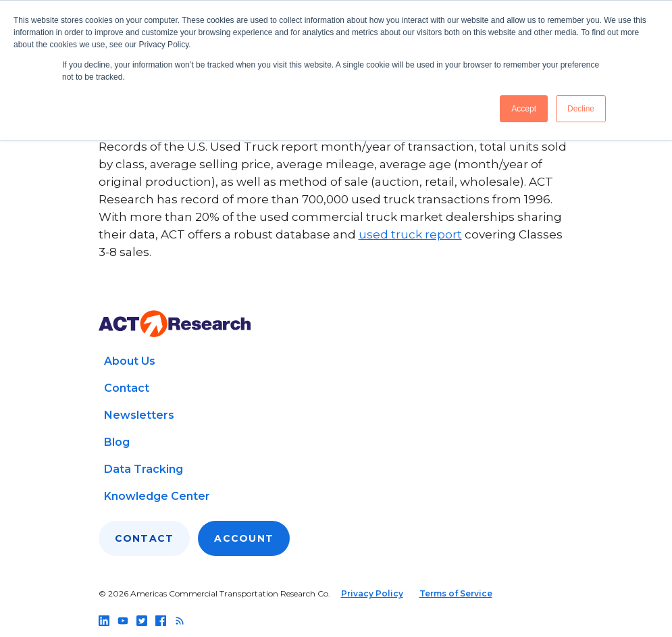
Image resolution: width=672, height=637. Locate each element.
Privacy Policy (372, 593)
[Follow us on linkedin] (104, 621)
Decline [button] (581, 109)
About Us (130, 361)
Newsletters (139, 415)
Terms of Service (456, 593)
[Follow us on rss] (180, 621)
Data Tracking (144, 469)
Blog (117, 442)
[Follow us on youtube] (123, 621)
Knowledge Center (157, 496)
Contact (127, 388)
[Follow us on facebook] (161, 621)
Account (244, 538)
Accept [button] (524, 109)
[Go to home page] (175, 324)
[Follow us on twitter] (142, 621)
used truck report (410, 234)
